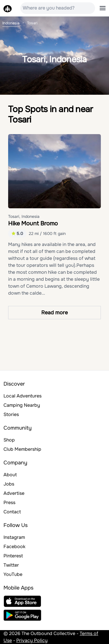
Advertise (14, 493)
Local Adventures (23, 396)
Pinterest (13, 556)
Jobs (9, 484)
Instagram (14, 537)
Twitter (11, 565)
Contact (12, 512)
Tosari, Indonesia (24, 216)
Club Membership (22, 449)
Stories (11, 414)
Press (9, 502)
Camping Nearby (22, 405)
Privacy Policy (32, 640)
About (10, 475)
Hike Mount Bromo (33, 224)
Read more (54, 313)
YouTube (13, 574)
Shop (9, 440)
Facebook (14, 547)
